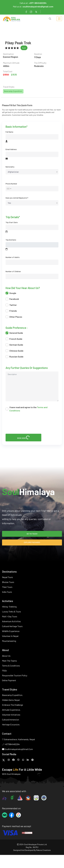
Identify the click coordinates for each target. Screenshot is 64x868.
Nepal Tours (7, 577)
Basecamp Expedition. (12, 695)
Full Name (9, 132)
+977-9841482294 (38, 3)
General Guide (14, 333)
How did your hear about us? (23, 288)
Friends (11, 311)
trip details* (13, 217)
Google (11, 293)
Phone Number (11, 184)
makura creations (43, 850)
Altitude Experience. (11, 710)
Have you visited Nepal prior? (17, 198)
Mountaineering (9, 641)
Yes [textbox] (9, 203)
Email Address (11, 149)
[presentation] (28, 423)
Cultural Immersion (11, 720)
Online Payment (9, 680)
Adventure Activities (11, 621)
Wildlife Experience (11, 631)
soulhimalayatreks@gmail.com (38, 6)
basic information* (17, 127)
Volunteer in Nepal (10, 636)
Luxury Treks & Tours (11, 611)
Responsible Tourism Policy (15, 675)
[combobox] (32, 172)
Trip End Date (11, 240)
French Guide (14, 339)
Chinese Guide (14, 351)
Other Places (14, 317)
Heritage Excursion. (11, 724)
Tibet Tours (7, 587)
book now (24, 437)
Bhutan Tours (8, 582)
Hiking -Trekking (9, 607)
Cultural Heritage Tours (12, 626)
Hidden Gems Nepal (11, 700)
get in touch (32, 534)
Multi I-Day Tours (10, 616)
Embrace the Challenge (13, 705)
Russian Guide (14, 357)
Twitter (11, 305)
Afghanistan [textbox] (13, 172)
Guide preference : (17, 328)
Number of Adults (13, 257)
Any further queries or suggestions (27, 368)
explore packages (32, 542)
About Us (6, 656)
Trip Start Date (12, 222)
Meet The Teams (9, 661)
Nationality (10, 167)
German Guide (14, 345)
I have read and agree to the (26, 409)
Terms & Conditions (11, 666)
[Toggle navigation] (59, 19)
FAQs (4, 670)
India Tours (7, 592)
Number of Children (13, 271)
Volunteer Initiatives (11, 715)
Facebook (12, 299)
